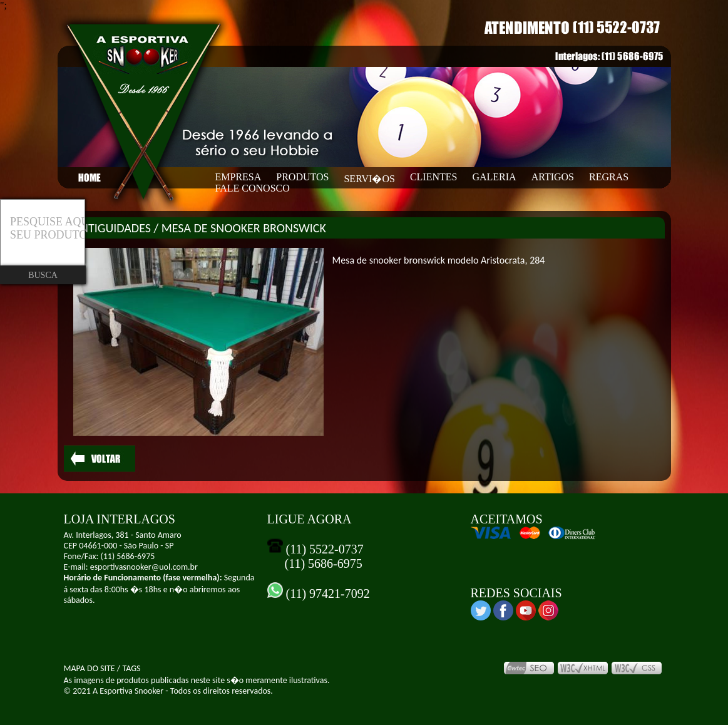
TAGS (131, 668)
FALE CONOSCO (253, 188)
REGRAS (609, 177)
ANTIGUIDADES (112, 228)
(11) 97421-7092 (326, 594)
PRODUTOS (302, 177)
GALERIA (494, 177)
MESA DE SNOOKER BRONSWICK (244, 228)
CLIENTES (434, 177)
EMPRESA (238, 177)
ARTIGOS (553, 177)
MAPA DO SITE (90, 668)
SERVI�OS (369, 179)
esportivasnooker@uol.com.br (144, 567)
